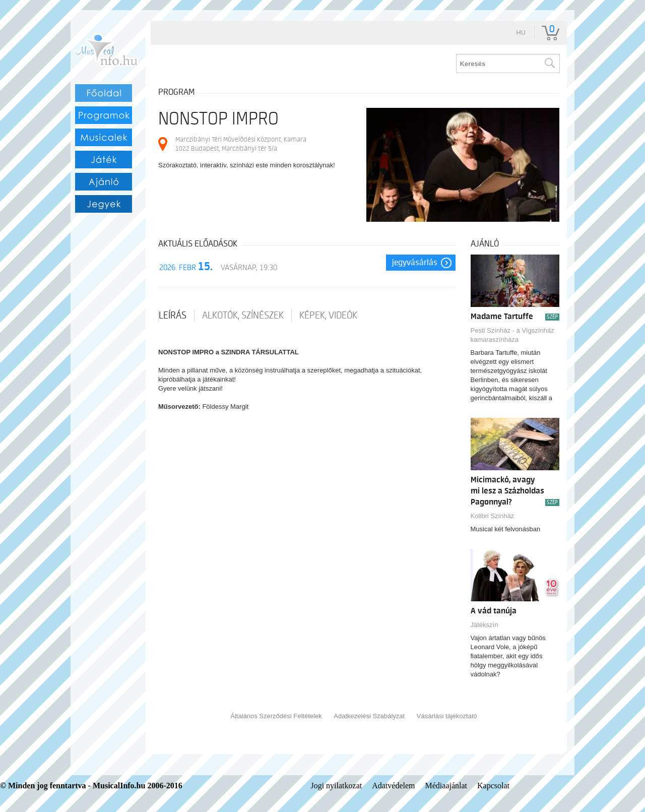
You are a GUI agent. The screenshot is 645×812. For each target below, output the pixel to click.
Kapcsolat (493, 786)
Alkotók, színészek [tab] (243, 316)
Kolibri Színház (493, 516)
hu (521, 33)
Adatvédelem (393, 786)
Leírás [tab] (173, 316)
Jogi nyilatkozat (336, 786)
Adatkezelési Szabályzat (369, 716)
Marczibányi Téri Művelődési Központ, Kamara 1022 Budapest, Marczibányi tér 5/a (241, 144)
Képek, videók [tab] (328, 316)
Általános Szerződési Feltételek (276, 716)
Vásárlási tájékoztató (447, 716)
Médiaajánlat (446, 786)
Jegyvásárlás (415, 263)
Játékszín (485, 625)
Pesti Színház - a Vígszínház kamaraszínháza (512, 335)
